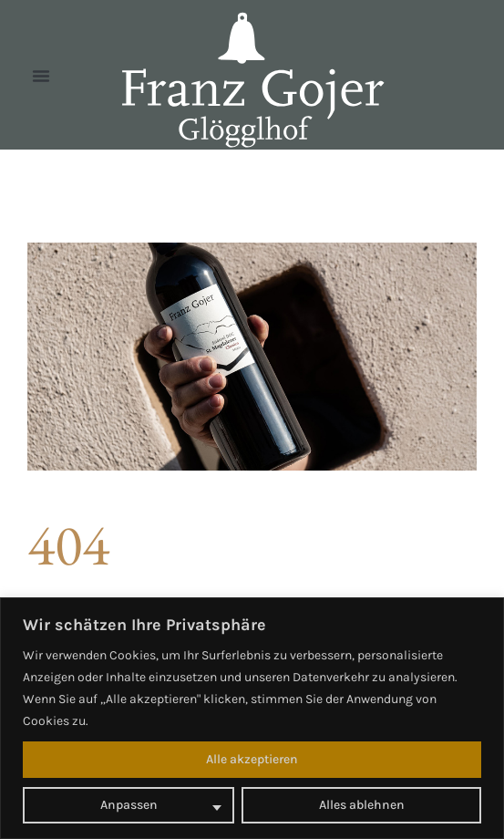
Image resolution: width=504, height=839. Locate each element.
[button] (41, 76)
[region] (252, 718)
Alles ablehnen (362, 805)
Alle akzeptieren (252, 759)
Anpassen (129, 805)
